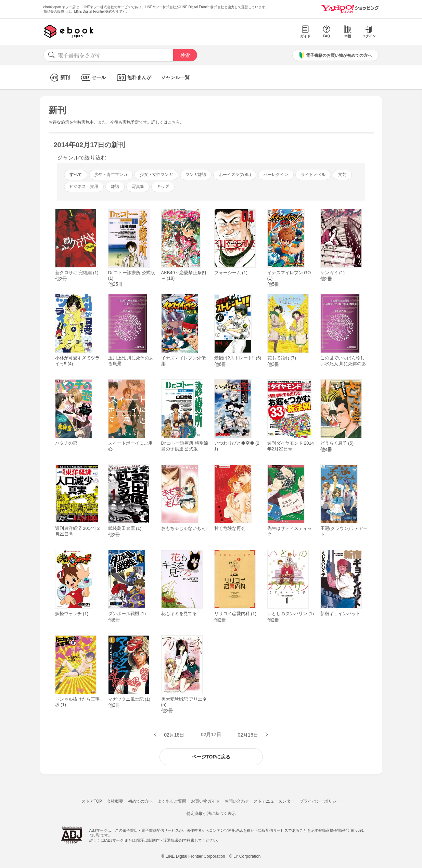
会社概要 (115, 801)
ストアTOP (92, 801)
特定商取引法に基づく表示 (211, 814)
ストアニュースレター (274, 801)
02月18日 (173, 735)
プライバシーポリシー (320, 801)
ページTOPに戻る (211, 757)
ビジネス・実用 (84, 187)
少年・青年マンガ (111, 175)
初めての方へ (140, 801)
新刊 (59, 78)
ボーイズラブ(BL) (235, 175)
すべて (76, 175)
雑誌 (115, 187)
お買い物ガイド (205, 801)
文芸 (342, 175)
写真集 (138, 187)
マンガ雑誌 (196, 175)
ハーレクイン (276, 175)
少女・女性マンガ (156, 175)
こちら (174, 122)
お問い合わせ (237, 801)
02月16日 (249, 735)
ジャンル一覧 (175, 77)
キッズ (163, 187)
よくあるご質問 (172, 801)
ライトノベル (313, 175)
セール (93, 78)
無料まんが (133, 78)
